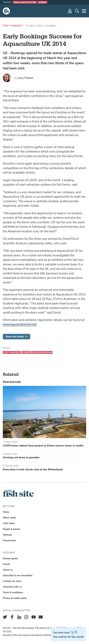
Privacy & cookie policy (15, 598)
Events (6, 564)
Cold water (9, 523)
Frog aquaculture (25, 2)
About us (8, 570)
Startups (7, 535)
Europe (27, 352)
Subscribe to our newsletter (18, 575)
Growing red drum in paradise (21, 457)
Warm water (9, 518)
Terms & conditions (13, 592)
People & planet (11, 529)
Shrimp (42, 2)
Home (6, 512)
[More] (84, 11)
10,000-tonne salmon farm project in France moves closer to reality (43, 446)
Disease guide (10, 558)
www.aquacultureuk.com (20, 325)
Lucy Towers (26, 78)
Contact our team (12, 581)
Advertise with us (12, 587)
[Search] (77, 11)
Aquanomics (9, 540)
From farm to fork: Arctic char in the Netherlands (33, 469)
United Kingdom (42, 352)
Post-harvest (13, 26)
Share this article (17, 337)
